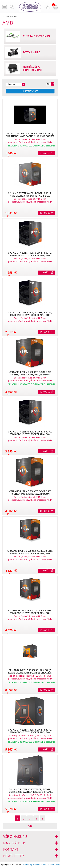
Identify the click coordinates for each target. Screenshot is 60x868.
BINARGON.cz (54, 865)
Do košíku (45, 153)
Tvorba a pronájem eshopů (35, 865)
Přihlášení (48, 7)
